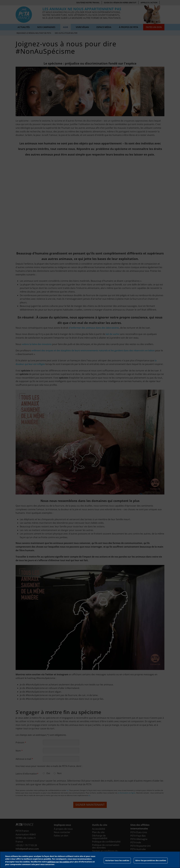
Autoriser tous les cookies (117, 860)
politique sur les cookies (58, 862)
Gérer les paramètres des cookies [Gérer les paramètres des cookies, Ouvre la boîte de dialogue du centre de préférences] (151, 860)
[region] (90, 860)
